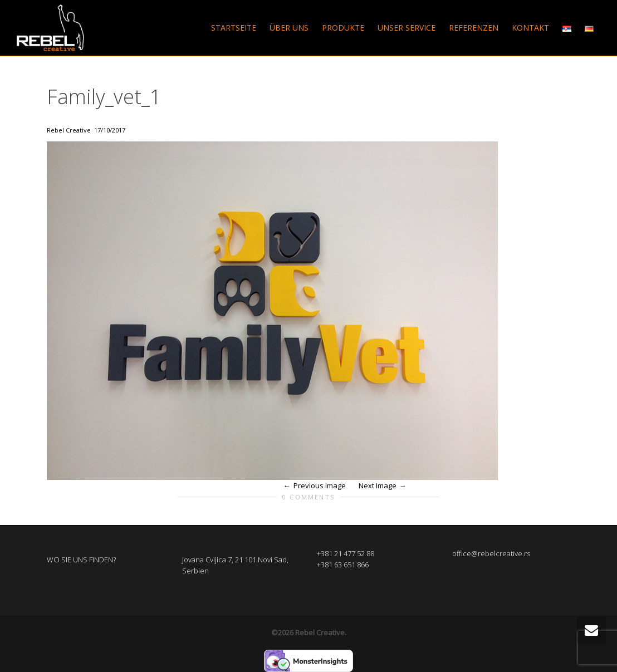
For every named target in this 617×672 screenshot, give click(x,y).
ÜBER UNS (289, 28)
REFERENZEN (474, 28)
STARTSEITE (234, 28)
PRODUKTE (343, 28)
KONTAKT (530, 28)
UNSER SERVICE (407, 28)
